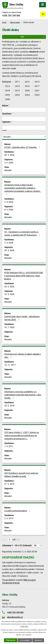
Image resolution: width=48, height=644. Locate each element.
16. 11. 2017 (10, 365)
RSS (33, 37)
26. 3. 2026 (9, 155)
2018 (8, 90)
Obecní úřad (15, 22)
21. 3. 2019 (9, 484)
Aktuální (8, 170)
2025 (37, 95)
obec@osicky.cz (15, 617)
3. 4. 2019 (9, 518)
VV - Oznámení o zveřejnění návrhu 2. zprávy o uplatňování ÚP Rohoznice (23, 233)
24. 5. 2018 (9, 406)
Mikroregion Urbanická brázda (19, 581)
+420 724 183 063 (11, 15)
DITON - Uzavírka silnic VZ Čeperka (22, 147)
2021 (37, 90)
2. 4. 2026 (9, 202)
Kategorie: (7, 82)
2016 (27, 86)
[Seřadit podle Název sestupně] (9, 105)
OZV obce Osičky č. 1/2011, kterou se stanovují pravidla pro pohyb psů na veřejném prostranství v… (22, 436)
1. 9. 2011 (9, 446)
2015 (17, 86)
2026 (8, 99)
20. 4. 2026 (9, 250)
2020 (27, 90)
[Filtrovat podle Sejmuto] (24, 128)
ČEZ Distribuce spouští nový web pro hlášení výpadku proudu (21, 475)
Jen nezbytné (25, 640)
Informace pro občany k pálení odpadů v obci (23, 356)
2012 (27, 82)
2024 (27, 95)
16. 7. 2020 (9, 327)
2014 (8, 86)
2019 (17, 90)
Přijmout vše (11, 640)
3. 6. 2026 (9, 163)
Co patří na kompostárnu (18, 511)
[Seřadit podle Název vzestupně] (9, 104)
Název (5, 106)
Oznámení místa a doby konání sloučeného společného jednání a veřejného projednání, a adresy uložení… (23, 190)
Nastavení (38, 640)
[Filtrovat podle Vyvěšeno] (24, 119)
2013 (37, 82)
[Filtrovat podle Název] (24, 110)
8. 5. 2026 (9, 210)
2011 (17, 82)
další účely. (25, 626)
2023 (17, 95)
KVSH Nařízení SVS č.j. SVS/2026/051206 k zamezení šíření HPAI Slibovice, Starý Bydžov (24, 276)
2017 (37, 86)
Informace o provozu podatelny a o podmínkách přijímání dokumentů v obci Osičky (23, 395)
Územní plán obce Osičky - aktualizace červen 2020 (22, 318)
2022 (8, 95)
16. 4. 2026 (9, 294)
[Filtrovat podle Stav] (24, 137)
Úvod (4, 22)
